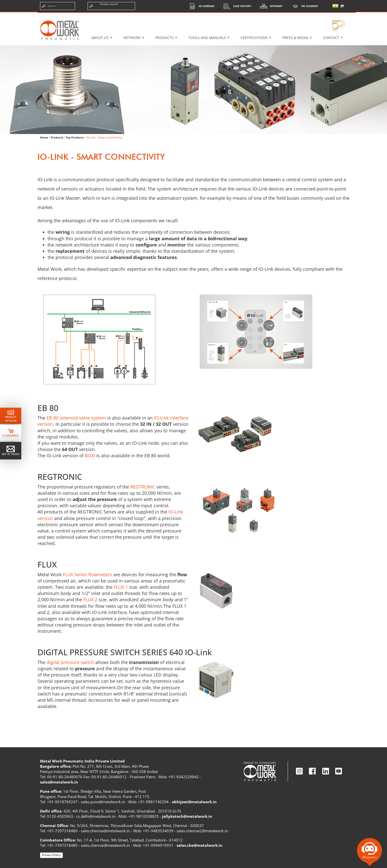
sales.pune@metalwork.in (103, 802)
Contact (331, 38)
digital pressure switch (70, 662)
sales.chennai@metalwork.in (105, 831)
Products (164, 38)
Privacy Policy (51, 855)
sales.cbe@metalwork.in (200, 845)
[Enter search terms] (58, 6)
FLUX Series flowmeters (87, 574)
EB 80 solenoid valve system (76, 418)
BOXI (90, 455)
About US (100, 38)
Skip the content (23, 4)
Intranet (270, 6)
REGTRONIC (143, 487)
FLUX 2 (90, 599)
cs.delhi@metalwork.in (96, 816)
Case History (236, 6)
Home (44, 137)
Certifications (254, 38)
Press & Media (295, 38)
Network (132, 38)
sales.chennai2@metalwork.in (202, 831)
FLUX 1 (121, 587)
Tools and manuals (207, 38)
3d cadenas (200, 6)
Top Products (75, 137)
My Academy (303, 6)
